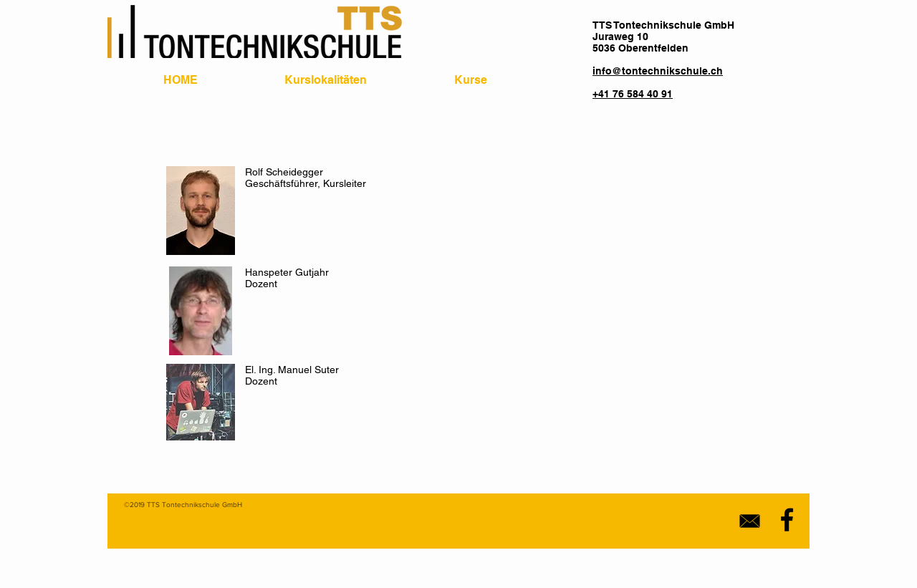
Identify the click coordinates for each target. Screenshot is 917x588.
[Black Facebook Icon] (787, 520)
